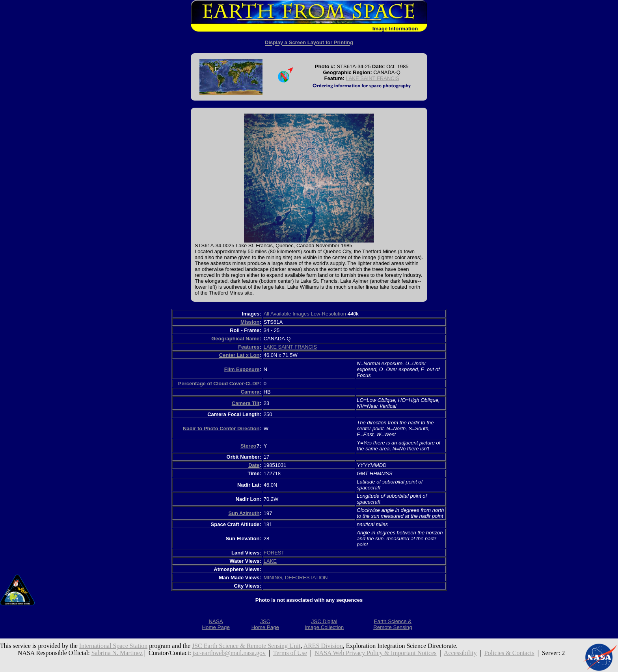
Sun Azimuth (244, 513)
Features (249, 347)
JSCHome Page (265, 624)
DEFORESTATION (306, 578)
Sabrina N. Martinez (117, 653)
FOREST (274, 553)
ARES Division (323, 646)
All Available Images (287, 314)
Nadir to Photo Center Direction (221, 428)
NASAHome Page (216, 624)
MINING (273, 578)
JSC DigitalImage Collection (324, 624)
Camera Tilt (246, 403)
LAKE (270, 561)
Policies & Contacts (509, 653)
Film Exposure (242, 369)
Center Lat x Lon (239, 355)
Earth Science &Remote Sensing (393, 624)
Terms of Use (290, 653)
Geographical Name (235, 339)
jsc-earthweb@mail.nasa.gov (229, 653)
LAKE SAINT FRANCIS (372, 78)
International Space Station (113, 646)
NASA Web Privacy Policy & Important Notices (376, 653)
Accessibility (460, 653)
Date (254, 465)
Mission (250, 322)
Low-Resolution (328, 314)
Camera (250, 392)
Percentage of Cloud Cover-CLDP (219, 384)
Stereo (248, 446)
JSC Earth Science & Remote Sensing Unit (246, 646)
